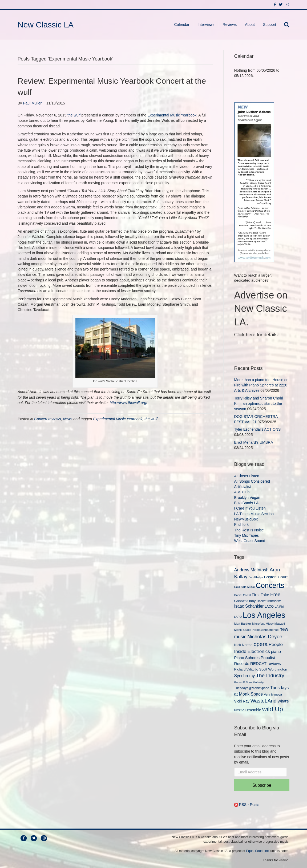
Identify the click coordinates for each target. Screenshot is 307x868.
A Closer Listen (247, 476)
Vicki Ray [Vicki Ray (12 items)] (242, 701)
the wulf (74, 115)
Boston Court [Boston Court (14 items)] (276, 577)
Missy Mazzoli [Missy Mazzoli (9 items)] (275, 623)
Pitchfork (241, 524)
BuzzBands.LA (247, 503)
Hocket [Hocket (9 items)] (261, 601)
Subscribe (262, 785)
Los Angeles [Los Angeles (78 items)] (264, 615)
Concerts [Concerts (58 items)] (270, 586)
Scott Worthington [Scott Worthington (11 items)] (273, 669)
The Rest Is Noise (249, 530)
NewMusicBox (246, 519)
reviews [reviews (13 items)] (274, 664)
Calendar (182, 25)
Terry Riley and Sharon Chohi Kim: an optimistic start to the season (259, 404)
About (250, 25)
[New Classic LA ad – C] (254, 182)
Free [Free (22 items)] (275, 594)
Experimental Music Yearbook (118, 419)
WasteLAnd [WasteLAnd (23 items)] (264, 701)
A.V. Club (242, 492)
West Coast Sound (250, 541)
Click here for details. (257, 335)
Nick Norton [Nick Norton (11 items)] (243, 645)
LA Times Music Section (254, 514)
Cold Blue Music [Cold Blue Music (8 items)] (245, 587)
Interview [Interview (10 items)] (274, 601)
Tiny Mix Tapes (247, 535)
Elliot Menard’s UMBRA (254, 442)
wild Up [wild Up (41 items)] (273, 709)
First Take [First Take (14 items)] (260, 595)
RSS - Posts (247, 805)
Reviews (230, 25)
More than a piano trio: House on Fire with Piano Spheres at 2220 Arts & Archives (261, 385)
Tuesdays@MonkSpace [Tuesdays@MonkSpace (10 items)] (252, 688)
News (68, 419)
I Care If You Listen (250, 508)
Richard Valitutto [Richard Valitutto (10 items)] (246, 669)
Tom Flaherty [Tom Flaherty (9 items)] (255, 682)
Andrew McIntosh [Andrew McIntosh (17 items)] (251, 570)
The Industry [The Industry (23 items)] (270, 675)
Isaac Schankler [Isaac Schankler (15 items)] (249, 606)
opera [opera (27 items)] (260, 644)
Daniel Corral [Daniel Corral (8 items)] (243, 595)
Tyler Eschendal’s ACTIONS (258, 429)
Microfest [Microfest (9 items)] (258, 623)
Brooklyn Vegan (247, 498)
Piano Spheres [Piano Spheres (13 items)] (247, 658)
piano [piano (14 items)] (276, 651)
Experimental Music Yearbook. (172, 115)
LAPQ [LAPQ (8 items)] (238, 617)
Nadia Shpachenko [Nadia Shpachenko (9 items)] (265, 630)
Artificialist (243, 487)
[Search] (285, 25)
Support (270, 25)
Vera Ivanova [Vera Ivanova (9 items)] (273, 694)
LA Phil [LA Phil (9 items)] (280, 606)
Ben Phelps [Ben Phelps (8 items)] (256, 577)
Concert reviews (47, 419)
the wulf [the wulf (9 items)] (240, 682)
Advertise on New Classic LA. (261, 309)
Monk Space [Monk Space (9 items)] (243, 630)
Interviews (206, 25)
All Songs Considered (252, 481)
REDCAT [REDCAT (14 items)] (258, 663)
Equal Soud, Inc (257, 851)
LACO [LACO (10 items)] (269, 607)
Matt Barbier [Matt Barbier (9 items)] (243, 623)
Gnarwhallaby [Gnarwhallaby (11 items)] (245, 601)
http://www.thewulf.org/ (129, 403)
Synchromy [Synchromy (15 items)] (245, 676)
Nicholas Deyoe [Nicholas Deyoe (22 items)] (265, 637)
